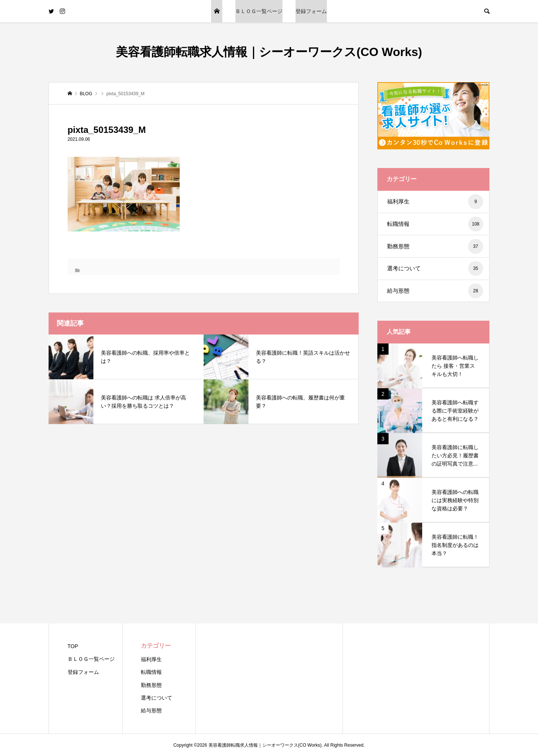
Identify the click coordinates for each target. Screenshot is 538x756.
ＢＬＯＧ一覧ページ (259, 11)
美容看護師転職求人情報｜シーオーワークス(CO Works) (269, 52)
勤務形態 (435, 246)
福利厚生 (435, 202)
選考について (435, 268)
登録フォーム (311, 11)
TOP (217, 11)
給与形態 (435, 291)
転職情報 (435, 224)
